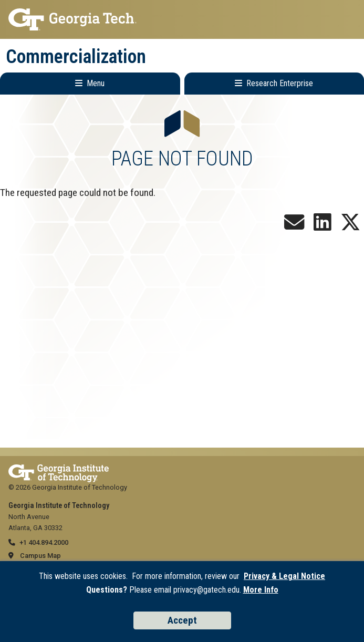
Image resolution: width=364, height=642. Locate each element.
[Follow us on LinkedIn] (323, 226)
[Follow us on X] (350, 226)
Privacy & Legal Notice (284, 576)
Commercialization (76, 57)
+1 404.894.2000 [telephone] (44, 542)
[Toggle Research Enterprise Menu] (274, 84)
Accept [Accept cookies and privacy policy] (182, 620)
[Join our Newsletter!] (294, 226)
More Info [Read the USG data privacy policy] (261, 590)
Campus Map (40, 556)
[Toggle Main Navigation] (90, 84)
